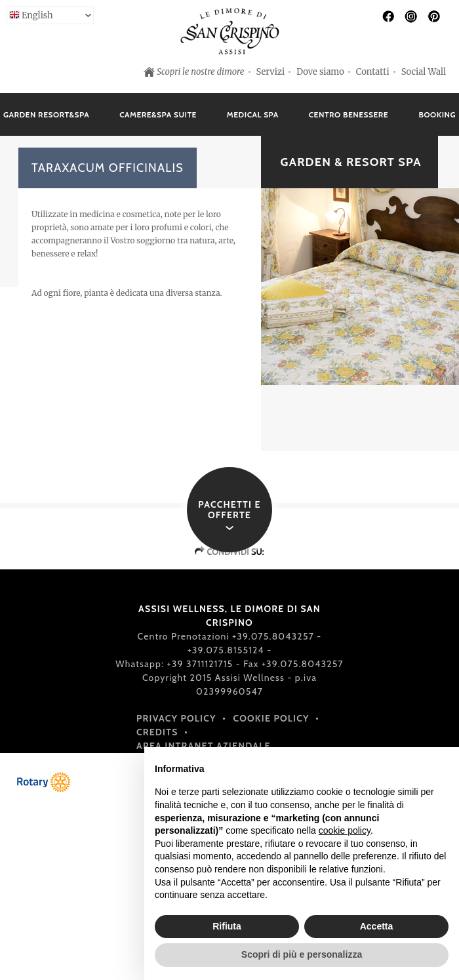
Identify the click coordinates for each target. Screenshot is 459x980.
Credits (157, 732)
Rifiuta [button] (227, 926)
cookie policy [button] (345, 830)
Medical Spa (253, 114)
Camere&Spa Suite (158, 114)
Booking (437, 114)
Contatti (373, 72)
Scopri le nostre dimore (201, 72)
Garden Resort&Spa (46, 114)
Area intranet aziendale (204, 746)
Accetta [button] (377, 926)
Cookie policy (271, 718)
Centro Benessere (349, 114)
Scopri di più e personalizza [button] (302, 954)
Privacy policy (176, 718)
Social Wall (424, 72)
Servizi (271, 72)
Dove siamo (320, 72)
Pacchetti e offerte (229, 510)
